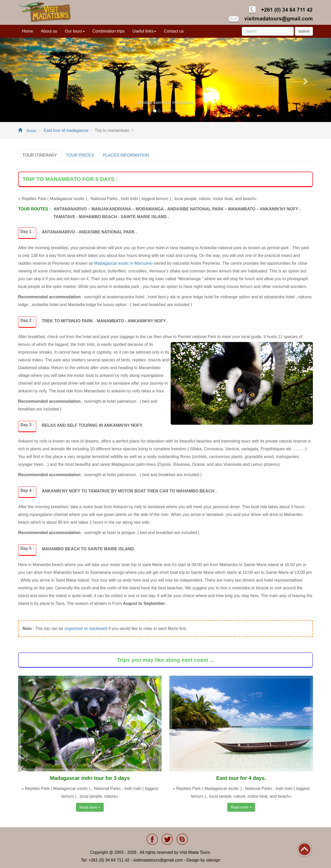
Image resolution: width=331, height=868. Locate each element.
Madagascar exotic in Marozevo (123, 263)
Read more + (90, 807)
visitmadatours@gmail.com (158, 860)
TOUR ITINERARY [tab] (40, 155)
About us (49, 31)
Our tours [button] (75, 31)
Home (28, 31)
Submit (304, 31)
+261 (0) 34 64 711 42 (109, 860)
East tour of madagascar (66, 130)
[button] (25, 80)
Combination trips (109, 31)
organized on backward (86, 629)
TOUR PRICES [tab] (80, 155)
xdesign (213, 860)
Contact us (174, 31)
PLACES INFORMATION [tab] (126, 155)
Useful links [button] (144, 31)
